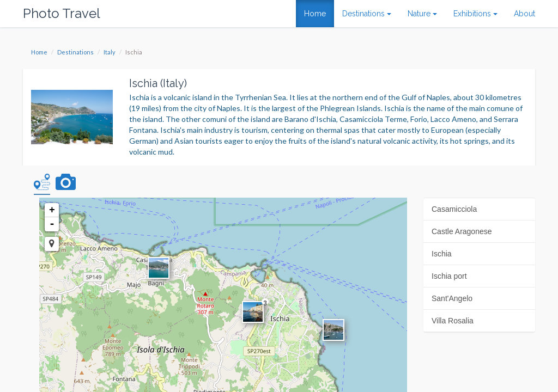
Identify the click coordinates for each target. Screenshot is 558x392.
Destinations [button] (367, 14)
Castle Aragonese (462, 231)
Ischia (442, 254)
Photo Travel (62, 13)
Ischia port (449, 276)
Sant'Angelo (452, 298)
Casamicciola (454, 209)
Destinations (75, 52)
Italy (110, 52)
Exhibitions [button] (475, 14)
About (524, 14)
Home (315, 14)
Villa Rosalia (453, 321)
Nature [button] (422, 14)
